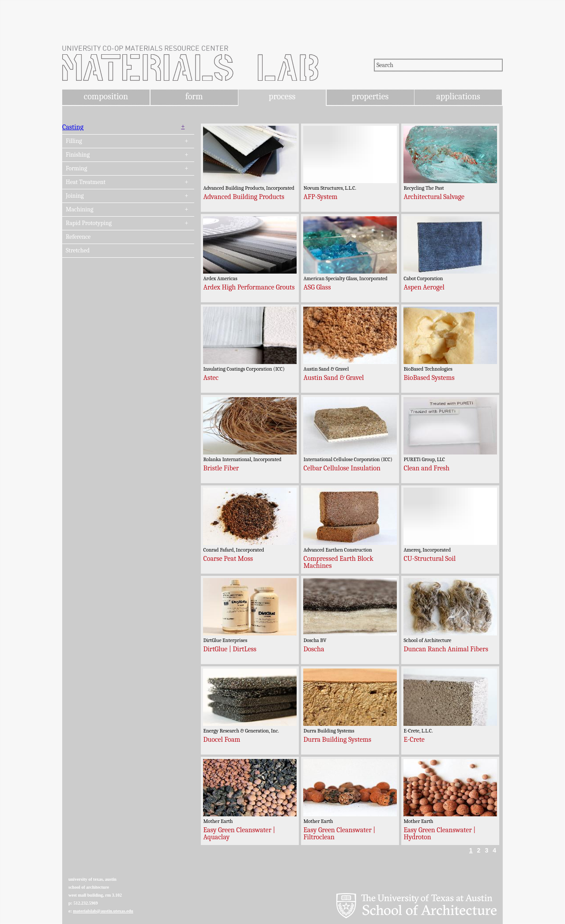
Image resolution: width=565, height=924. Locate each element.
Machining (79, 210)
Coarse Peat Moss (228, 559)
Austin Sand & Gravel (333, 378)
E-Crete (414, 740)
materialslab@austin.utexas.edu (103, 911)
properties (370, 96)
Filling (74, 141)
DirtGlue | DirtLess (230, 649)
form (194, 96)
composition (106, 96)
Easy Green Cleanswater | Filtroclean (339, 834)
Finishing (78, 155)
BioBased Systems (429, 378)
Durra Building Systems (337, 740)
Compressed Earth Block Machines (338, 562)
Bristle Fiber (221, 468)
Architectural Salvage (434, 197)
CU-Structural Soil (429, 559)
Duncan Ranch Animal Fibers (446, 649)
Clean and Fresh (426, 468)
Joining (75, 196)
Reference (78, 237)
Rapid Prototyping (89, 223)
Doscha (314, 649)
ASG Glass (317, 287)
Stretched (78, 251)
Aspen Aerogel (424, 287)
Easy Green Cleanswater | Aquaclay (239, 834)
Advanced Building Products (244, 197)
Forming (76, 169)
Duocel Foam (222, 740)
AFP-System (320, 197)
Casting (73, 127)
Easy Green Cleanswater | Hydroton (439, 834)
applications (458, 96)
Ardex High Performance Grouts (249, 287)
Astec (211, 378)
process (282, 96)
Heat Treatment (86, 182)
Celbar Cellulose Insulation (342, 468)
